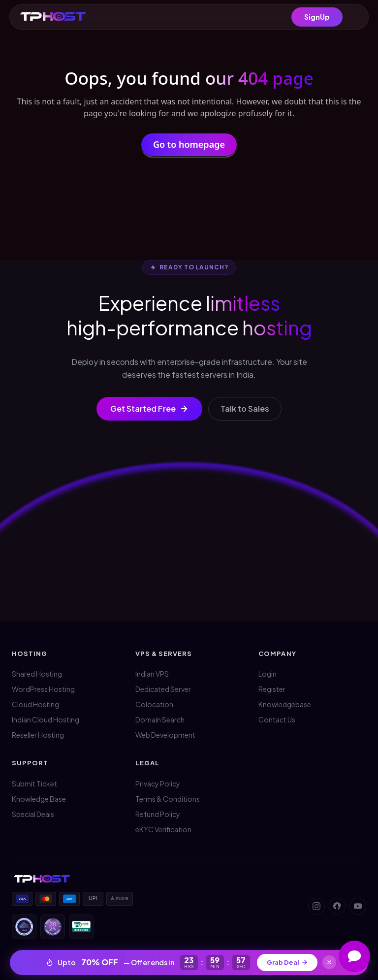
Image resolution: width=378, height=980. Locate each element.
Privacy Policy (158, 784)
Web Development (165, 735)
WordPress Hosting (43, 689)
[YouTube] (358, 906)
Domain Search (160, 719)
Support (30, 763)
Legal (147, 763)
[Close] (330, 962)
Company (277, 653)
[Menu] (354, 17)
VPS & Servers (164, 653)
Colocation (154, 704)
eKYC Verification (163, 829)
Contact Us (277, 719)
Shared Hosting (37, 674)
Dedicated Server (163, 689)
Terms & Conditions (168, 799)
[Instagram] (316, 906)
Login (268, 674)
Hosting (30, 653)
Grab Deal (287, 962)
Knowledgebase (285, 704)
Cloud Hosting (35, 704)
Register (272, 689)
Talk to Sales (245, 408)
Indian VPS (152, 674)
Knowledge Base (39, 799)
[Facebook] (337, 906)
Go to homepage (189, 147)
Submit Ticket (34, 784)
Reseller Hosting (38, 735)
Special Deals (33, 814)
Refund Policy (158, 814)
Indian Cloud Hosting (46, 719)
